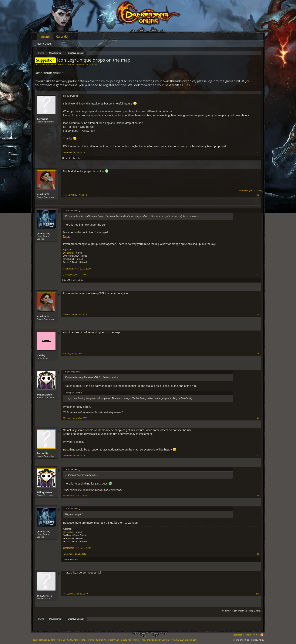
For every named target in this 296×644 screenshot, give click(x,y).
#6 (258, 418)
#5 (258, 354)
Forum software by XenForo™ (113, 640)
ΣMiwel (66, 559)
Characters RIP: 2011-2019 (77, 269)
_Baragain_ (44, 233)
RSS (262, 635)
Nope (66, 236)
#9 (258, 554)
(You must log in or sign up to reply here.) (241, 611)
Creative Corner (56, 65)
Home (256, 635)
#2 (258, 195)
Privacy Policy (258, 640)
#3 (258, 274)
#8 (258, 496)
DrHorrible (68, 253)
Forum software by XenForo (59, 640)
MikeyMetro (68, 280)
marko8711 (44, 194)
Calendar (63, 36)
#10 (257, 594)
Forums (45, 37)
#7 (258, 456)
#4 (258, 314)
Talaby (41, 355)
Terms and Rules (241, 640)
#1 (258, 152)
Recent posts (44, 44)
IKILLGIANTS (45, 596)
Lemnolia (79, 65)
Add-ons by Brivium (170, 640)
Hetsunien (67, 158)
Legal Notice (239, 635)
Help (249, 635)
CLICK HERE (189, 85)
